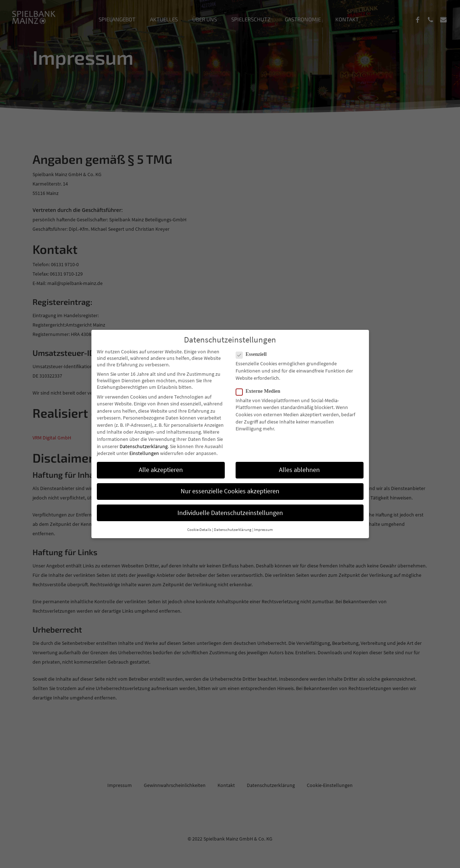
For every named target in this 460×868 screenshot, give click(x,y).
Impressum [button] (263, 530)
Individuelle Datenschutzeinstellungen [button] (230, 513)
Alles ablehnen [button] (299, 470)
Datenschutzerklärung (144, 446)
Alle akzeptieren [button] (161, 470)
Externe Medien (261, 391)
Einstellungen (144, 453)
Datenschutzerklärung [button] (233, 530)
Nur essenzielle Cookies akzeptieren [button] (230, 491)
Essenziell (254, 354)
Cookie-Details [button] (199, 530)
